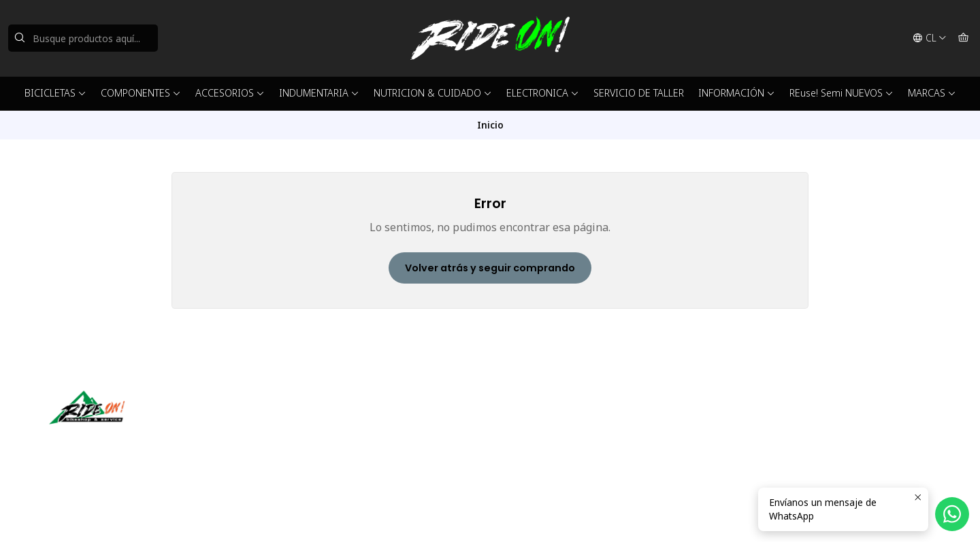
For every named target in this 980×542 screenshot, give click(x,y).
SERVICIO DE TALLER (639, 93)
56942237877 (536, 440)
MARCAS (932, 93)
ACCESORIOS (230, 93)
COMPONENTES (141, 93)
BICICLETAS (55, 93)
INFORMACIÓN (737, 93)
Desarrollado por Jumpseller (247, 515)
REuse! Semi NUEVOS (842, 93)
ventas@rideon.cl (543, 421)
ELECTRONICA (543, 93)
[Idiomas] (930, 38)
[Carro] (963, 38)
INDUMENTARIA (319, 93)
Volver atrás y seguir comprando (490, 268)
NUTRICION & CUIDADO (433, 93)
